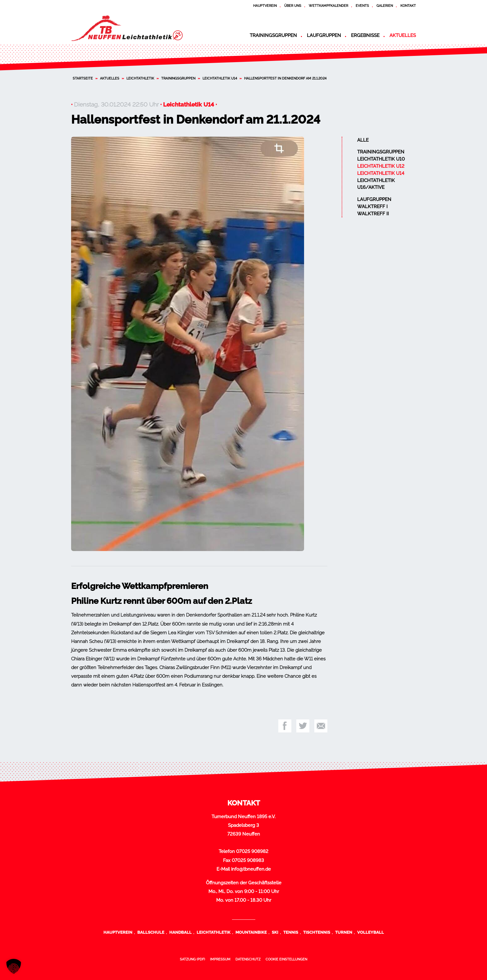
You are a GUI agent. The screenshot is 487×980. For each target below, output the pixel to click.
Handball (180, 932)
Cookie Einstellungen (286, 959)
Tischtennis (317, 932)
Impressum (220, 959)
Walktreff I (372, 207)
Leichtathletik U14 (220, 78)
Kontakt (408, 6)
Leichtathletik (140, 78)
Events (362, 6)
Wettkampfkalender (328, 6)
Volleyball (371, 932)
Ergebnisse (365, 35)
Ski (275, 932)
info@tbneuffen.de (251, 869)
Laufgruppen (324, 35)
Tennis (291, 932)
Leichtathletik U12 (381, 166)
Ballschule (151, 932)
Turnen (344, 932)
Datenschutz (248, 959)
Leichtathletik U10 (381, 159)
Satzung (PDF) (192, 959)
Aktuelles (403, 35)
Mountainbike (251, 932)
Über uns (293, 6)
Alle (363, 140)
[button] (14, 966)
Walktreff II (373, 214)
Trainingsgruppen (273, 35)
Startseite (83, 78)
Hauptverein (265, 6)
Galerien (385, 6)
